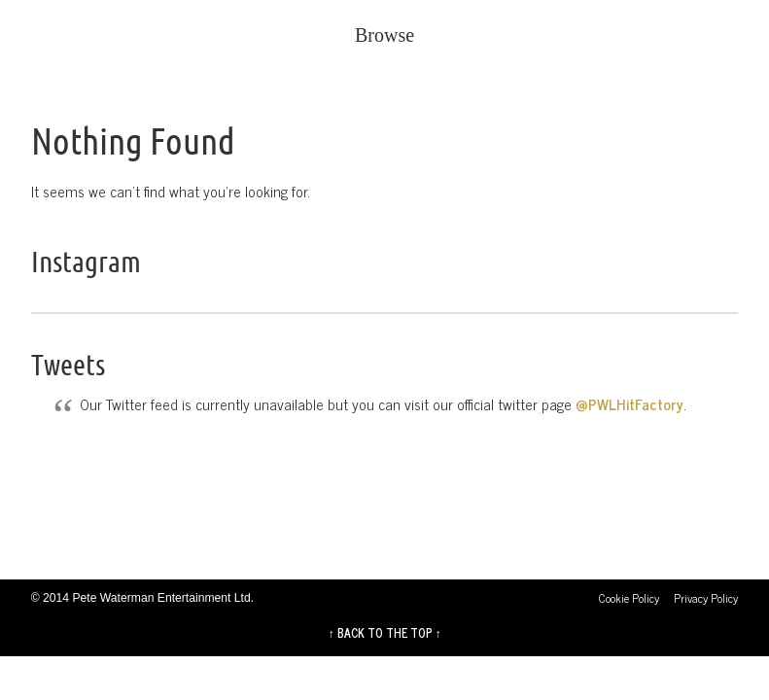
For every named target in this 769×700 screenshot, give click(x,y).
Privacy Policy (706, 598)
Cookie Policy (629, 598)
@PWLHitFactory (629, 404)
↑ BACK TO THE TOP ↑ (384, 633)
